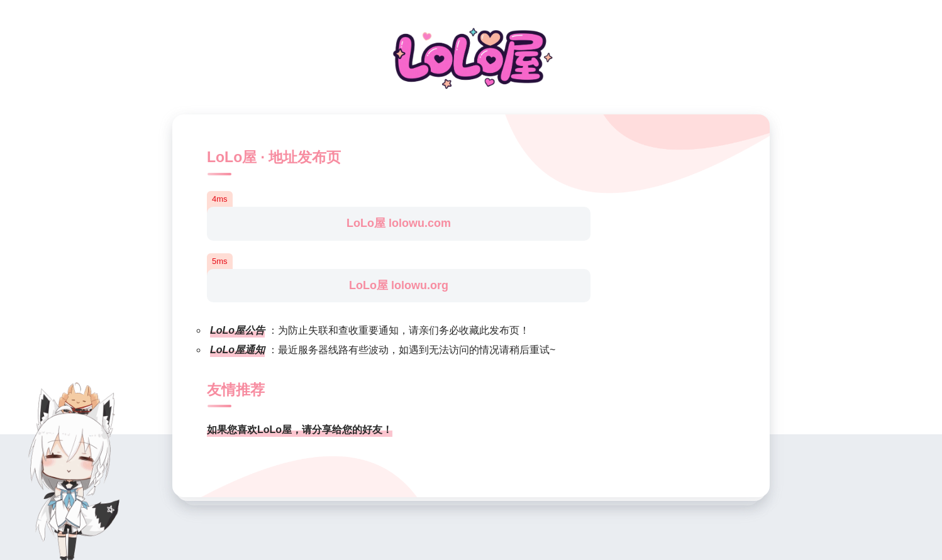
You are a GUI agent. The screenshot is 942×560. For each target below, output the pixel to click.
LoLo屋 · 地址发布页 (274, 157)
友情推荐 (236, 390)
